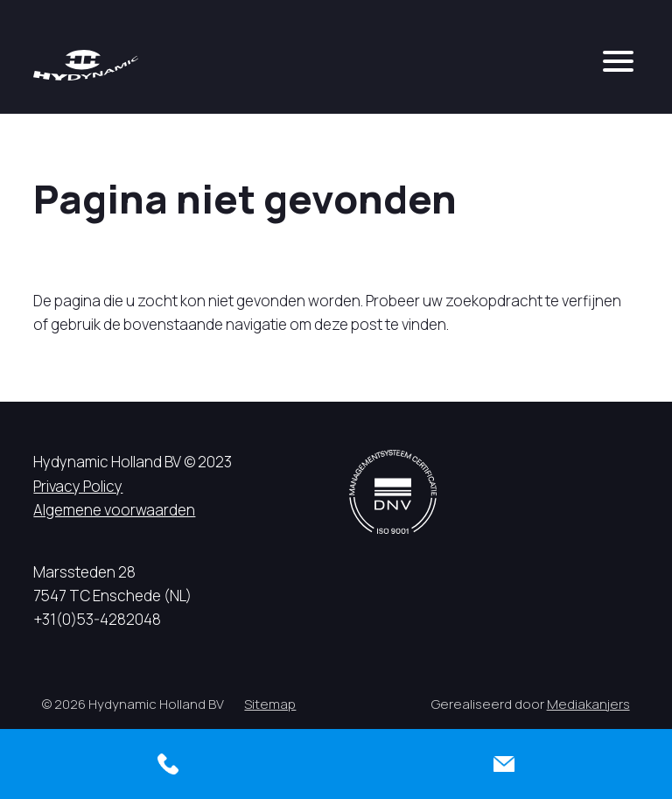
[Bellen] (168, 764)
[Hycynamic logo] (86, 65)
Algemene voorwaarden (114, 510)
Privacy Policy (78, 486)
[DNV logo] (393, 491)
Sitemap (270, 704)
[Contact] (504, 764)
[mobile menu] (618, 61)
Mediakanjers (588, 704)
